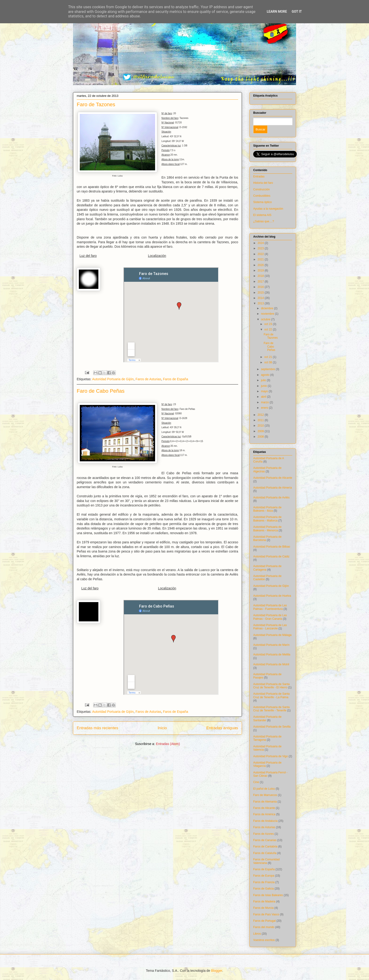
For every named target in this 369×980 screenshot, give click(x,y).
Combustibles (262, 196)
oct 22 (269, 329)
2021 (261, 259)
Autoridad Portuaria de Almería (273, 488)
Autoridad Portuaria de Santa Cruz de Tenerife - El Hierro (271, 686)
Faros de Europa (264, 876)
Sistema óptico (263, 202)
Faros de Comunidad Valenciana (266, 861)
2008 (261, 437)
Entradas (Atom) (168, 744)
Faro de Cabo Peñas (101, 391)
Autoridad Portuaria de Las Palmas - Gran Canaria (270, 617)
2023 (261, 248)
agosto (266, 375)
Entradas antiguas (222, 728)
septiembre (268, 369)
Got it (297, 12)
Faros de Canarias (265, 840)
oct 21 (269, 357)
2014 (261, 298)
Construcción (261, 189)
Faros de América (264, 814)
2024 (261, 243)
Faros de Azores (263, 834)
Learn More (277, 12)
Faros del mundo (264, 927)
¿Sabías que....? (264, 221)
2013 (261, 303)
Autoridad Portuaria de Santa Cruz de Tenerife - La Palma (271, 695)
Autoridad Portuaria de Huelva (272, 596)
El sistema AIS (262, 215)
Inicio (162, 728)
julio (264, 380)
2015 (261, 293)
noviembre (268, 314)
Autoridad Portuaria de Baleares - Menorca (267, 529)
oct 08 (269, 362)
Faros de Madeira (264, 902)
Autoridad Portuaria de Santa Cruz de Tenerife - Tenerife (271, 709)
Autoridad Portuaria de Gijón (113, 379)
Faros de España (176, 379)
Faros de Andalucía (265, 821)
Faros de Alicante (264, 808)
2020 (261, 265)
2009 (261, 431)
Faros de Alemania (265, 802)
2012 (261, 415)
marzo (265, 402)
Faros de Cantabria (265, 847)
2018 (261, 276)
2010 (261, 426)
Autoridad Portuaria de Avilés (271, 498)
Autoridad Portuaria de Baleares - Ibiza (267, 509)
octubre (266, 319)
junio (264, 386)
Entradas (259, 176)
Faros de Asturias (148, 379)
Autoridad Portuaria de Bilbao (272, 547)
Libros (257, 934)
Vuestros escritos (264, 940)
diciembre (267, 308)
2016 (261, 287)
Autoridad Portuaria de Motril (271, 664)
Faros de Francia (264, 882)
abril (264, 397)
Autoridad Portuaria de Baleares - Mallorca (267, 519)
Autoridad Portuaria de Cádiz (271, 557)
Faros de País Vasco (266, 914)
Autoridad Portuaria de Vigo (271, 756)
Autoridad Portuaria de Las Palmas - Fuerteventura (270, 607)
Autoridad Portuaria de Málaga (272, 635)
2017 (261, 282)
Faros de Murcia (263, 908)
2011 (261, 420)
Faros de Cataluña (265, 853)
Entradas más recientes (97, 728)
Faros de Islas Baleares (268, 895)
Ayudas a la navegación (268, 209)
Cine (256, 782)
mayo (265, 391)
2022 (261, 254)
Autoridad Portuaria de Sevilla (272, 727)
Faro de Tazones (96, 104)
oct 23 (269, 324)
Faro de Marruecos (265, 795)
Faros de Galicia (263, 889)
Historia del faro (263, 183)
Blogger (217, 971)
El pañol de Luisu (264, 789)
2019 (261, 270)
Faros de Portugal (264, 921)
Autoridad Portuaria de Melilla (272, 655)
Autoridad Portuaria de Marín (271, 645)
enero (265, 408)
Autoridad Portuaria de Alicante (273, 478)
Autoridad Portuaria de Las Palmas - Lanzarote (270, 627)
